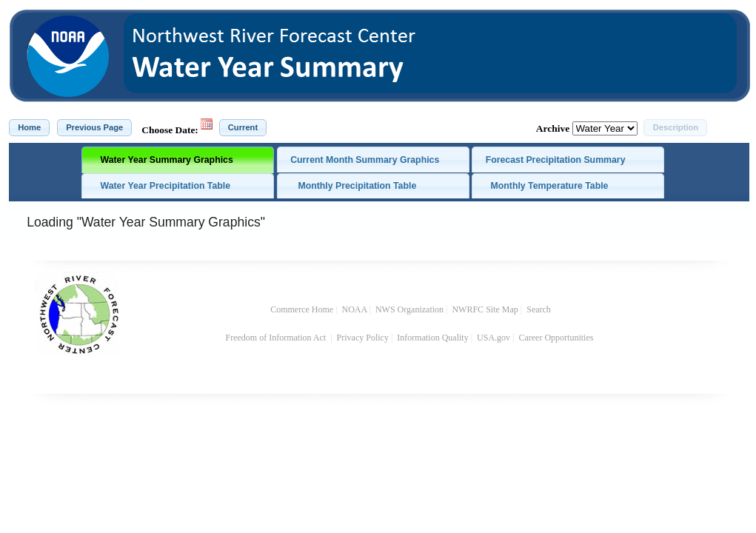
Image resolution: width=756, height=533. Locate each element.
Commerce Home (302, 309)
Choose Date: (170, 130)
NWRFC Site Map (485, 309)
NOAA (355, 309)
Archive (553, 128)
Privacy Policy (363, 338)
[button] (29, 128)
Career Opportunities (557, 338)
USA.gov (494, 338)
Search (539, 309)
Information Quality (432, 338)
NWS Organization (409, 309)
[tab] (178, 160)
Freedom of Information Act (277, 338)
